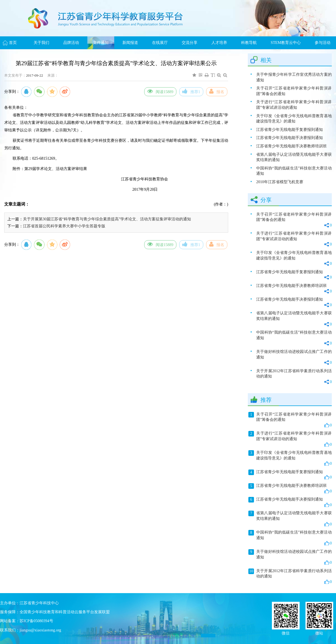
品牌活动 (71, 43)
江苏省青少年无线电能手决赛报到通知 (290, 138)
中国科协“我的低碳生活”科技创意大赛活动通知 (294, 171)
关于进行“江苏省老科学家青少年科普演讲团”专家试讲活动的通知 (294, 105)
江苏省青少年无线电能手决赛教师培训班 (291, 146)
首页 (13, 43)
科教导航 (249, 43)
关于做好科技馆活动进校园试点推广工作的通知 (294, 358)
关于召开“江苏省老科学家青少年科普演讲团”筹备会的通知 (294, 91)
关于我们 (41, 43)
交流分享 (190, 43)
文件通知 (101, 43)
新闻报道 (130, 43)
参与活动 (323, 43)
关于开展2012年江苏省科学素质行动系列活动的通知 (294, 377)
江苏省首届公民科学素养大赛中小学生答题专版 (64, 226)
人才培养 (219, 43)
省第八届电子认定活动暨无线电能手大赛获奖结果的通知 (294, 157)
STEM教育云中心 (286, 43)
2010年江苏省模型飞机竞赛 (280, 182)
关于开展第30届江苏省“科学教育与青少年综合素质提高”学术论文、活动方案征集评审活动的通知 (107, 219)
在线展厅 (160, 43)
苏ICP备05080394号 (36, 621)
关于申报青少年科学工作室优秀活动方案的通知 (294, 77)
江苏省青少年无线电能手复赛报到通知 (290, 130)
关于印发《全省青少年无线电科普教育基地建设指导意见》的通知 (294, 119)
